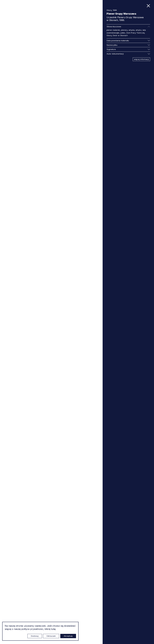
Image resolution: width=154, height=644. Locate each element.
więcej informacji (141, 59)
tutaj (53, 629)
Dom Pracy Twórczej (135, 33)
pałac (123, 33)
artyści (139, 30)
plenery (124, 30)
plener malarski (113, 30)
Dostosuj (35, 636)
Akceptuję (68, 636)
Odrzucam (51, 636)
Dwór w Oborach (120, 35)
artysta (132, 30)
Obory (109, 35)
